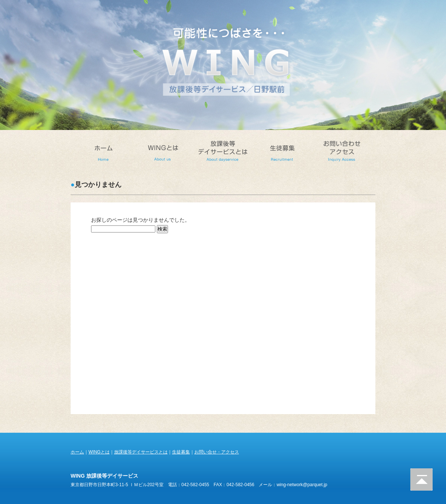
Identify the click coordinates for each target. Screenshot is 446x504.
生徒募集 (181, 452)
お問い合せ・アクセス (217, 452)
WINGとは (99, 452)
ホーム (77, 452)
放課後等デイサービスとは (141, 452)
